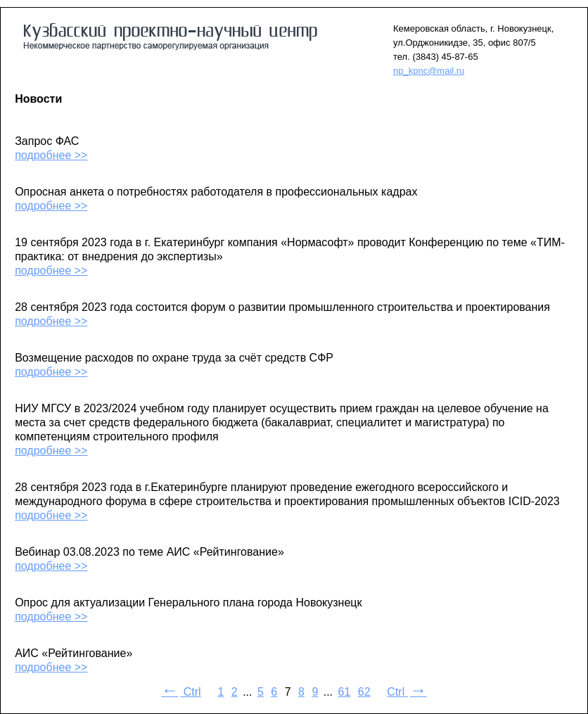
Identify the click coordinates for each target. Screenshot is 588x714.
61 (345, 692)
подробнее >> (51, 155)
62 (364, 692)
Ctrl (181, 692)
